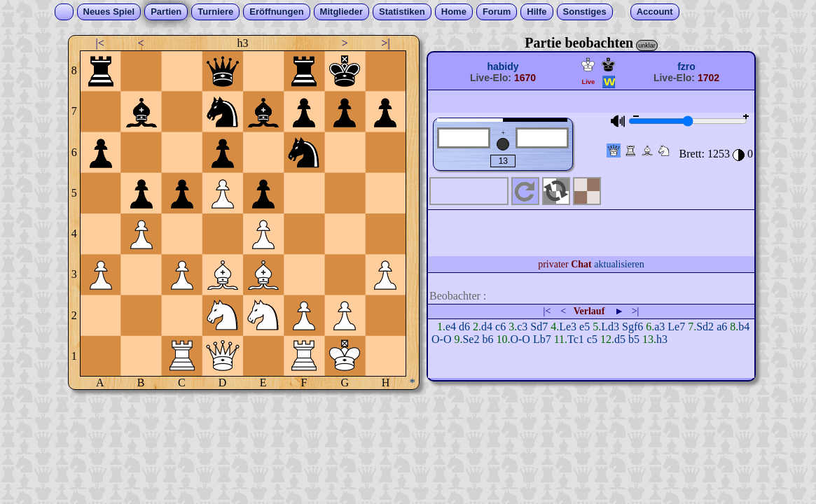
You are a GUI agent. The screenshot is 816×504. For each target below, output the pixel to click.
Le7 (676, 327)
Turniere (215, 12)
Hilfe (537, 12)
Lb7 (542, 339)
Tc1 (576, 339)
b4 (744, 327)
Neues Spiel (109, 12)
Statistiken (402, 12)
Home (454, 12)
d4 (487, 327)
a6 (722, 327)
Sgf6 (632, 327)
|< (100, 43)
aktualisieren (619, 264)
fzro (686, 66)
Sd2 (705, 327)
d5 (620, 339)
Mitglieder (341, 12)
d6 (464, 327)
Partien (166, 12)
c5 (592, 339)
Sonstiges (585, 12)
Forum (497, 12)
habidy (503, 66)
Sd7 (539, 327)
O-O (441, 339)
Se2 (471, 339)
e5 (585, 327)
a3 (659, 327)
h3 (662, 339)
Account (655, 12)
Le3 (568, 327)
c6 (500, 327)
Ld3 (610, 327)
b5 (634, 339)
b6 (487, 339)
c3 (522, 327)
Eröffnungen (276, 12)
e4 (451, 327)
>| (385, 43)
